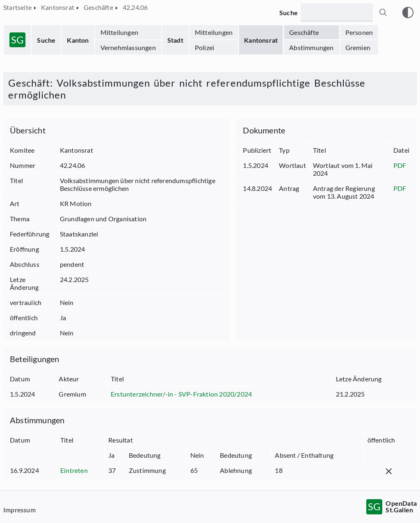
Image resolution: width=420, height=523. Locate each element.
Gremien (358, 47)
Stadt (175, 40)
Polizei (204, 47)
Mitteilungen (119, 32)
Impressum (19, 510)
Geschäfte (304, 32)
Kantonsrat (261, 40)
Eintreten (74, 470)
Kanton (78, 40)
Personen (359, 32)
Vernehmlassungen (128, 47)
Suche (46, 40)
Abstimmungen (311, 47)
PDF (400, 165)
